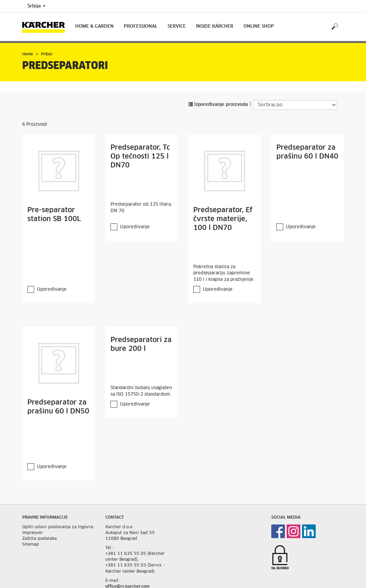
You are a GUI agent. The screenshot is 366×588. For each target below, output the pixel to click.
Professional (141, 26)
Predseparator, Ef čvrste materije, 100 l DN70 (223, 219)
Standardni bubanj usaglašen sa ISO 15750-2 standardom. (141, 391)
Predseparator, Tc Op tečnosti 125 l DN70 (140, 156)
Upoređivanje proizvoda (218, 105)
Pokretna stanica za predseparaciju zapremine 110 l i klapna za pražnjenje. (224, 273)
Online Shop (259, 26)
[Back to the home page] (46, 27)
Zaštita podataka (40, 539)
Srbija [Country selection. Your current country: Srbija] (36, 6)
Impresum (32, 533)
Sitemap (31, 545)
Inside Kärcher (215, 26)
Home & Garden (94, 26)
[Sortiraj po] (295, 105)
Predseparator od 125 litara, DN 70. (141, 208)
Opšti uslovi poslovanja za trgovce (58, 527)
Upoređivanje (52, 290)
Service (177, 26)
